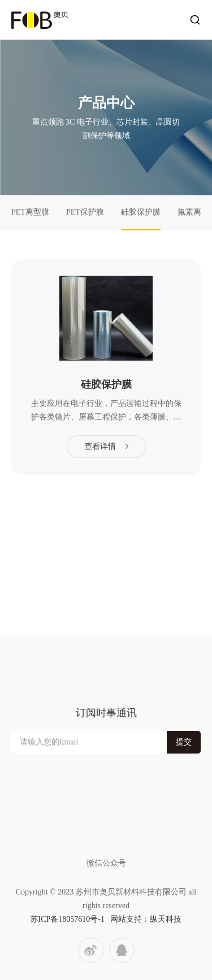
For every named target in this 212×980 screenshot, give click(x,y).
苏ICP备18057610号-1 (68, 919)
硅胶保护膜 (141, 212)
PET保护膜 (85, 212)
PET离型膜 (30, 212)
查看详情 (100, 446)
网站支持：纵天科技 (146, 919)
